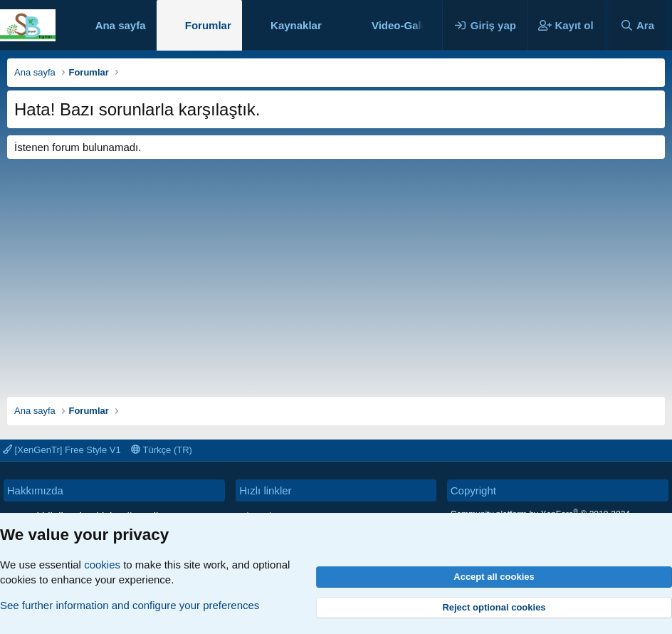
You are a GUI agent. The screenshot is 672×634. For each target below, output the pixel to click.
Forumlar (208, 25)
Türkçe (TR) (162, 450)
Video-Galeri (403, 25)
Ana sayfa (121, 25)
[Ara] (637, 25)
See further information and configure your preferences (130, 605)
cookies (102, 565)
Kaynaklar (296, 25)
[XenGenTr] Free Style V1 (62, 450)
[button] (333, 25)
